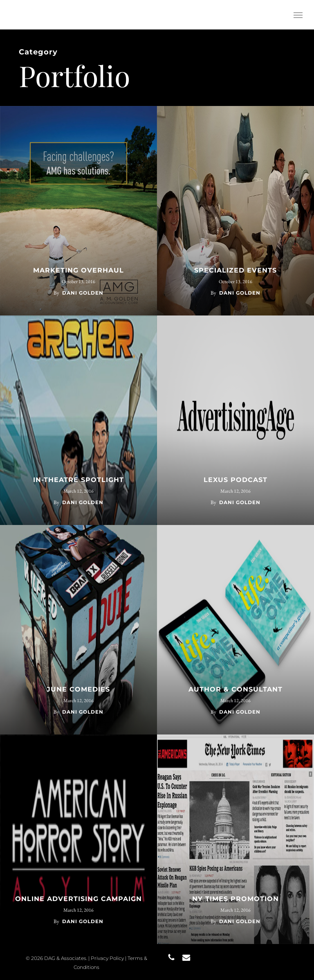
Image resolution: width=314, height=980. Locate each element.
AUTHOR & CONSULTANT (235, 689)
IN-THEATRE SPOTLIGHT (78, 480)
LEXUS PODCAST (235, 480)
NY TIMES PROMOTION (235, 899)
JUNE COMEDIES (78, 689)
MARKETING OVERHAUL (78, 270)
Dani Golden (83, 293)
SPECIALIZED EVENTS (235, 270)
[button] (298, 15)
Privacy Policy (107, 958)
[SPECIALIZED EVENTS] (235, 211)
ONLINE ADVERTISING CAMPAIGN (78, 899)
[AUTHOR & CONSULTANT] (235, 630)
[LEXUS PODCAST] (235, 420)
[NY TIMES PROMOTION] (235, 839)
